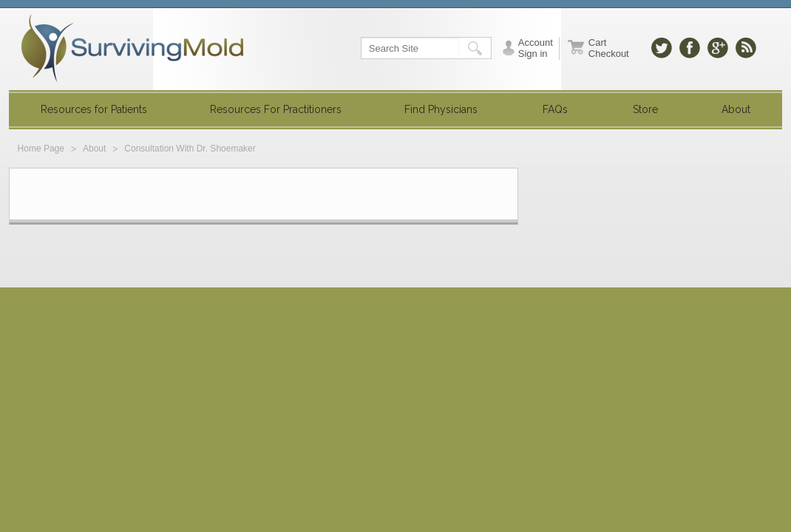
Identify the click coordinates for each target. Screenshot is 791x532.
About (94, 149)
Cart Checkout (609, 48)
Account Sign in (536, 48)
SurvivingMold (132, 48)
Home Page (41, 149)
